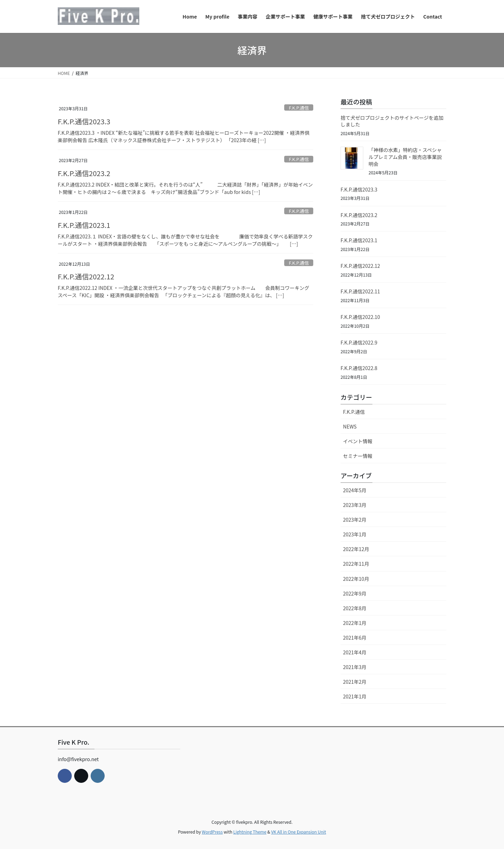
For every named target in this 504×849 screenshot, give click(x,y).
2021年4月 (355, 652)
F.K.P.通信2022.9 (359, 342)
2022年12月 (356, 549)
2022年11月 (356, 564)
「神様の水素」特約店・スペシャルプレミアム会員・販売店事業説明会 (405, 157)
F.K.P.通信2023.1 (84, 225)
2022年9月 (355, 593)
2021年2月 (355, 682)
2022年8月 (355, 608)
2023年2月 (355, 520)
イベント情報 (358, 441)
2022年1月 (355, 623)
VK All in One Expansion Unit (299, 832)
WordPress (212, 832)
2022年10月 (356, 579)
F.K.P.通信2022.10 (360, 317)
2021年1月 (355, 696)
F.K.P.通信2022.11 (360, 291)
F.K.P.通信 (299, 108)
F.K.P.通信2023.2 (84, 173)
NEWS (350, 426)
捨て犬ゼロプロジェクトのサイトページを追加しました (392, 121)
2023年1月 (355, 534)
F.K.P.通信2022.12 (86, 276)
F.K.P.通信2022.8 (359, 368)
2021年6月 (355, 638)
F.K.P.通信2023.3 (84, 121)
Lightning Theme (250, 832)
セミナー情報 (358, 456)
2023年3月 (355, 505)
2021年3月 (355, 667)
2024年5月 (355, 490)
